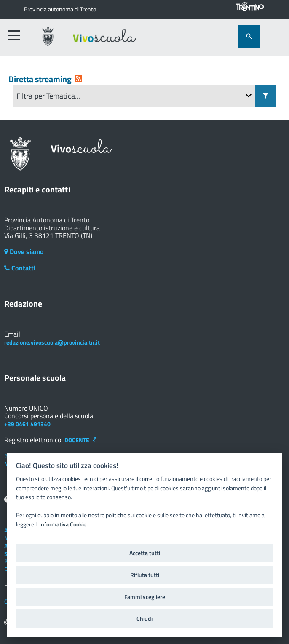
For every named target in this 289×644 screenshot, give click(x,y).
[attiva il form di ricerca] (249, 36)
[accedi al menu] (14, 35)
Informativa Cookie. (63, 524)
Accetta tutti (145, 553)
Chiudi (144, 619)
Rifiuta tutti (145, 575)
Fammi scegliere (145, 597)
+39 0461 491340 (27, 424)
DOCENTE (80, 440)
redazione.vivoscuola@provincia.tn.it (52, 342)
